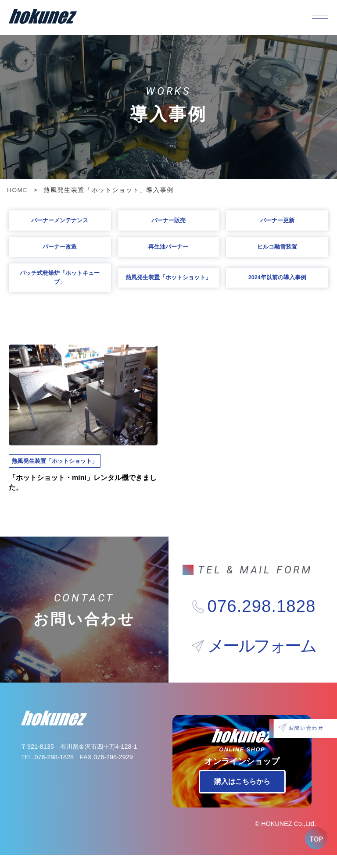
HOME (17, 190)
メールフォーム (262, 658)
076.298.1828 (262, 619)
